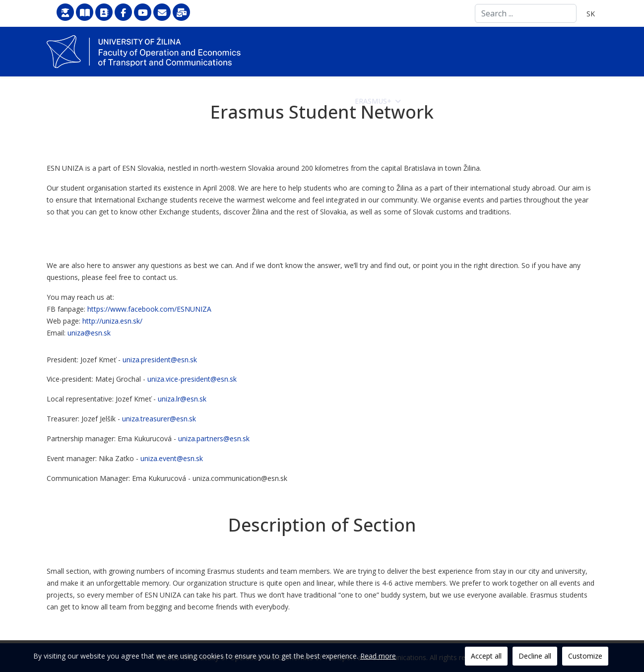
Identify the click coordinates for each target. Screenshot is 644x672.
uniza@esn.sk (89, 333)
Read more (378, 656)
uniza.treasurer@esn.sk (159, 419)
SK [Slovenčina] (591, 14)
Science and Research (457, 101)
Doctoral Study (554, 101)
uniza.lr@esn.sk (182, 399)
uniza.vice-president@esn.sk (192, 379)
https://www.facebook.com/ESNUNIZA (149, 309)
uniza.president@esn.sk (160, 360)
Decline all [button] (535, 656)
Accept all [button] (486, 656)
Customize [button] (585, 656)
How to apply (304, 101)
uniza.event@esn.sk (172, 458)
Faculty (239, 101)
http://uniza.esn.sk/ (112, 321)
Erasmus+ (373, 101)
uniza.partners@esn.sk (214, 438)
